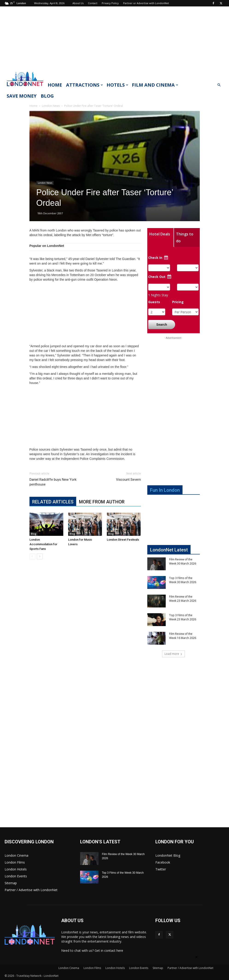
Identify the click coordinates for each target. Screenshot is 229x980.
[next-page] (40, 556)
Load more (173, 654)
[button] (219, 85)
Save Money (22, 96)
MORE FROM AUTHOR (102, 502)
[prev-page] (32, 556)
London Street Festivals (123, 540)
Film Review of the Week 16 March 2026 (183, 636)
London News (51, 106)
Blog (47, 96)
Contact (93, 3)
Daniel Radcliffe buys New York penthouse (53, 482)
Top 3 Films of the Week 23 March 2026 (183, 617)
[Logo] (25, 88)
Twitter (161, 869)
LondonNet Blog (168, 855)
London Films (15, 862)
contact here (114, 950)
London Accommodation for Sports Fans (43, 544)
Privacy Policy (110, 3)
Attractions (84, 85)
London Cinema (16, 855)
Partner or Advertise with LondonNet (146, 3)
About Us (78, 3)
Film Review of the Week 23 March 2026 (183, 599)
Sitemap (11, 883)
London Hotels (16, 869)
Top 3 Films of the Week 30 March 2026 (183, 580)
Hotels (117, 85)
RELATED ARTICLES (53, 502)
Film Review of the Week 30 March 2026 (183, 561)
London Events (16, 876)
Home (55, 85)
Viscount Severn (128, 480)
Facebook (163, 862)
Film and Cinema (155, 85)
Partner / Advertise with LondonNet (31, 890)
